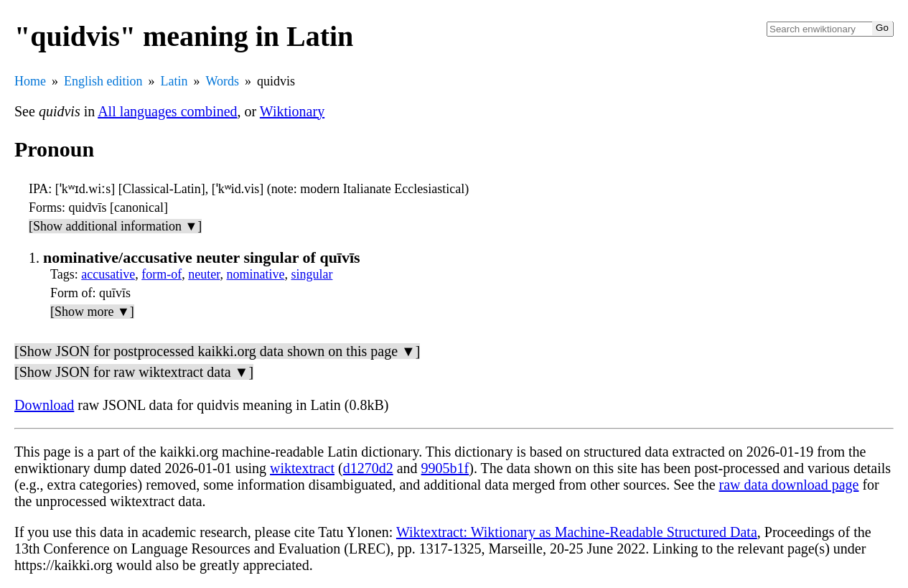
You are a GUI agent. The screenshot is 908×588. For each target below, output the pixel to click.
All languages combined (167, 111)
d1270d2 (368, 468)
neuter (204, 274)
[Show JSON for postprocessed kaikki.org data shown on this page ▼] (217, 351)
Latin (174, 81)
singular (312, 274)
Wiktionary (292, 111)
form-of (162, 274)
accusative (108, 274)
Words (223, 81)
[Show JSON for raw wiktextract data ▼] (134, 372)
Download (44, 405)
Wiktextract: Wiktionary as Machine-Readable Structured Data (577, 532)
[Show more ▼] (92, 312)
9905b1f (445, 468)
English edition (103, 81)
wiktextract (302, 468)
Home (30, 81)
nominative (255, 274)
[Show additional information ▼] (115, 226)
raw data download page (789, 485)
